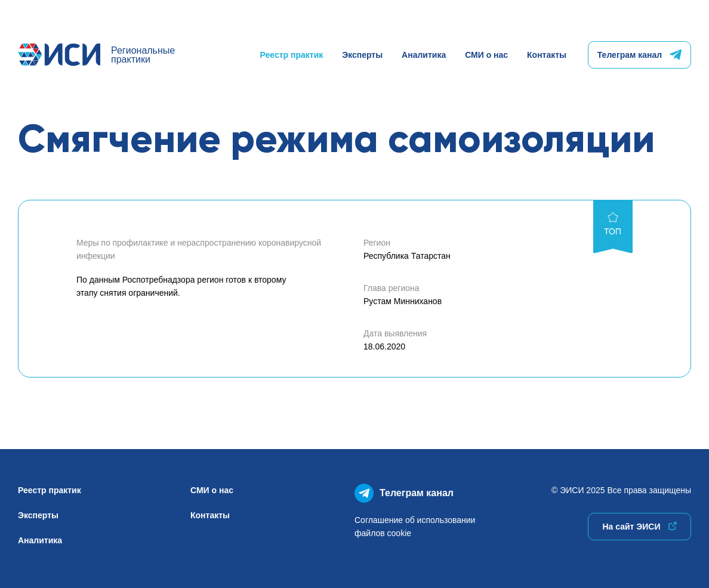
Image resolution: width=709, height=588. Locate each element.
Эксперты (362, 55)
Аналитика (424, 55)
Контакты (547, 55)
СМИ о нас (486, 55)
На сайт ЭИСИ (639, 527)
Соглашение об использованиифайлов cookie (415, 527)
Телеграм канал (639, 55)
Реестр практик (292, 55)
